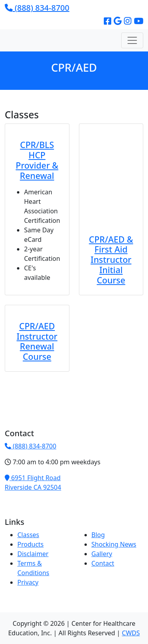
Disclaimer (33, 554)
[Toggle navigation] (132, 40)
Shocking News (114, 544)
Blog (98, 535)
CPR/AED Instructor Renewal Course (37, 341)
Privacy (28, 582)
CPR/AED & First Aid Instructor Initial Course (111, 260)
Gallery (102, 554)
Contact (103, 563)
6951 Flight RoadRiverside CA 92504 (33, 483)
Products (31, 544)
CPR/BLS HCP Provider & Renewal (37, 160)
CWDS (131, 633)
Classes (28, 535)
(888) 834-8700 (37, 8)
